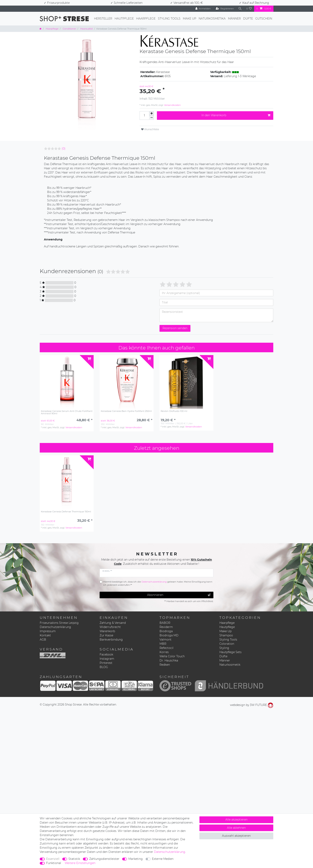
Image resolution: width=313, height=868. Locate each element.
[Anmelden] (203, 9)
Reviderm (166, 627)
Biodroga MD (169, 635)
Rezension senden (175, 328)
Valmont (165, 640)
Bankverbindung (111, 640)
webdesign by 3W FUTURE (252, 705)
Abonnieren (179, 595)
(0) (64, 149)
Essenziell (53, 859)
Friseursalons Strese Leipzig (59, 623)
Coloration (227, 644)
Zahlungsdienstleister (104, 859)
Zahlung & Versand (113, 623)
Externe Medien (163, 859)
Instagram (107, 659)
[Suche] (240, 9)
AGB (43, 640)
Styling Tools (169, 19)
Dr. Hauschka (169, 660)
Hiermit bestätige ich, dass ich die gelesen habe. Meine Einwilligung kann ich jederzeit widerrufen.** (158, 583)
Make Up (190, 19)
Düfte (248, 19)
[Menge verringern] (152, 118)
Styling (224, 648)
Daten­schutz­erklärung (170, 852)
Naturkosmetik (230, 665)
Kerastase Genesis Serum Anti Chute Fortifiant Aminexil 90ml (67, 412)
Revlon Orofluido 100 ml (174, 411)
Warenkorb (107, 631)
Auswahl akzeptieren (236, 836)
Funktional (54, 863)
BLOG (104, 667)
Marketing (136, 859)
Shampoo (226, 635)
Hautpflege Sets (230, 652)
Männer (234, 19)
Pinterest (106, 663)
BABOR (165, 623)
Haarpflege (146, 19)
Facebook (106, 654)
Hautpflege (124, 19)
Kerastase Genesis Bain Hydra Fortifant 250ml (126, 411)
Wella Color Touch (172, 656)
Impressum (48, 631)
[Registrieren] (225, 9)
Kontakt (45, 635)
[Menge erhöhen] (152, 113)
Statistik (74, 859)
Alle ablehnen (236, 828)
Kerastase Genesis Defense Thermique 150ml (66, 512)
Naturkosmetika (212, 19)
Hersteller (103, 19)
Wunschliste (150, 129)
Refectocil (166, 648)
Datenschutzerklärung (55, 627)
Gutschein (264, 19)
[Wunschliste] (249, 9)
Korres (164, 652)
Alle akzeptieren (236, 820)
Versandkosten (172, 105)
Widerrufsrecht (110, 627)
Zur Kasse (106, 635)
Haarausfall (86, 29)
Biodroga (166, 631)
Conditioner (69, 29)
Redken (165, 665)
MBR (163, 644)
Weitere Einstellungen (80, 863)
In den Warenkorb (236, 115)
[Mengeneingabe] (144, 116)
